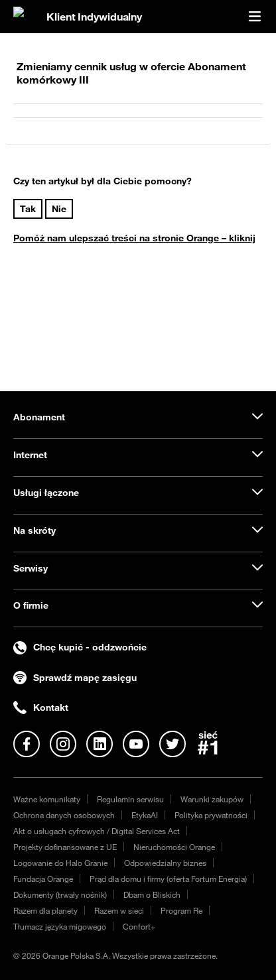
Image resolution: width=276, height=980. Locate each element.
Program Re (181, 910)
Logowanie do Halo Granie (60, 863)
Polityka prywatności (211, 815)
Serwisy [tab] (31, 568)
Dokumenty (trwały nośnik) (60, 894)
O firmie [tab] (31, 605)
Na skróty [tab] (34, 530)
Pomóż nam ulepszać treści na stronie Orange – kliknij (134, 238)
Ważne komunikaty (47, 799)
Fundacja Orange (43, 879)
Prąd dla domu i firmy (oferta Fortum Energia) (168, 879)
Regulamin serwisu (130, 799)
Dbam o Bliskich (152, 894)
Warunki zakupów (212, 799)
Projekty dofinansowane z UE (65, 847)
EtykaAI (145, 815)
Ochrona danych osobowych (64, 815)
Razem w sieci (119, 910)
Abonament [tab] (39, 417)
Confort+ (139, 926)
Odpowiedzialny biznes (165, 863)
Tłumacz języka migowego (60, 926)
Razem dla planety (45, 910)
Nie (59, 209)
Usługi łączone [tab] (46, 493)
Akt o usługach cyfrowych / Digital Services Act (97, 831)
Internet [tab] (30, 455)
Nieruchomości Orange (174, 847)
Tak (28, 209)
